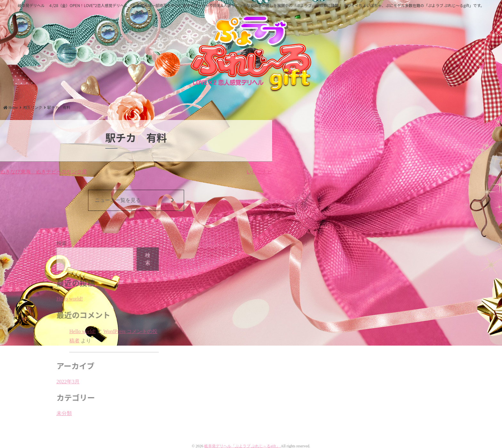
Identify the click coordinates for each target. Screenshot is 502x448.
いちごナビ (259, 172)
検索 (82, 243)
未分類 (84, 413)
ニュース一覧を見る (134, 200)
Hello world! (90, 299)
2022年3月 (88, 382)
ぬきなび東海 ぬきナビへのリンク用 (44, 172)
